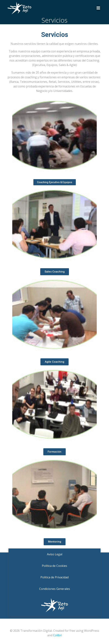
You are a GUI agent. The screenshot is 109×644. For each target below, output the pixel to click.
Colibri (57, 635)
